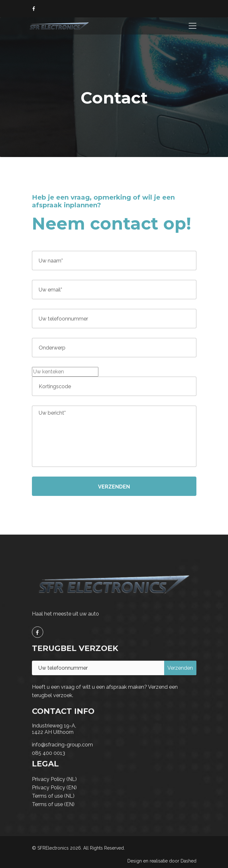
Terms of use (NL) (53, 796)
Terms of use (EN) (53, 804)
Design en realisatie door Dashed (162, 861)
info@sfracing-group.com (62, 745)
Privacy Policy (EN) (54, 788)
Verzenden (114, 487)
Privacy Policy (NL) (54, 779)
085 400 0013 (49, 753)
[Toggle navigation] (193, 26)
